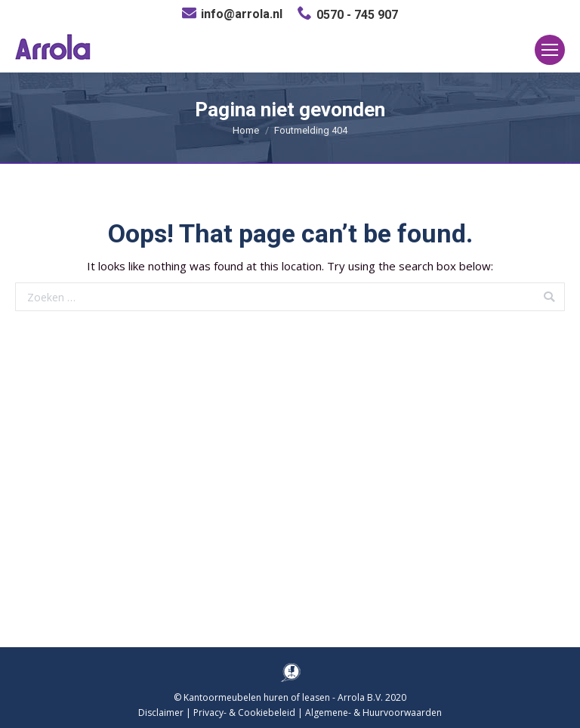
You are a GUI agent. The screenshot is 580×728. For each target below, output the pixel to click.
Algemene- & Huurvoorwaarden (373, 713)
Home (246, 130)
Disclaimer (161, 713)
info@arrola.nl (242, 14)
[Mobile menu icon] (550, 50)
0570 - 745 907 (357, 15)
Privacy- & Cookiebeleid (244, 713)
